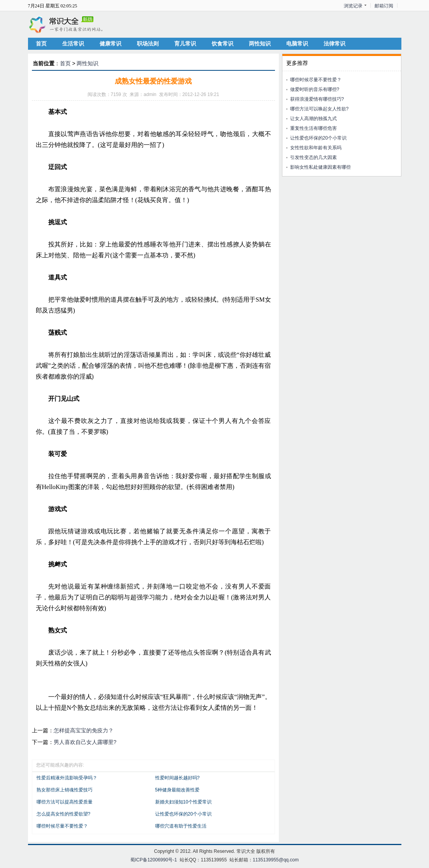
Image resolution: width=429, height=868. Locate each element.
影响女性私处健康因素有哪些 (320, 167)
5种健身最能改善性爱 (178, 790)
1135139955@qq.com (276, 860)
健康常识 (110, 44)
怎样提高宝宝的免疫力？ (84, 730)
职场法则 (148, 44)
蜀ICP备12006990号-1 (154, 860)
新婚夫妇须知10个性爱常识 (183, 802)
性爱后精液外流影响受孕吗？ (67, 778)
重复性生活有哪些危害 (313, 128)
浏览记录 (353, 6)
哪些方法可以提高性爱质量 (65, 802)
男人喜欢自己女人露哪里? (85, 742)
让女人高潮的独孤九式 (313, 119)
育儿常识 (185, 44)
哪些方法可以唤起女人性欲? (320, 109)
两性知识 (260, 44)
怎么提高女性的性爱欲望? (64, 814)
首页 (41, 44)
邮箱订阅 (384, 6)
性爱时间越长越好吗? (178, 778)
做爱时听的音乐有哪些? (315, 89)
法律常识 (334, 44)
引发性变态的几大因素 (313, 157)
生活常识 (73, 44)
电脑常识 (297, 44)
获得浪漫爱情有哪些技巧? (317, 99)
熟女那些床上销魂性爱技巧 (65, 790)
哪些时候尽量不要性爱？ (62, 826)
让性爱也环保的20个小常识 (183, 814)
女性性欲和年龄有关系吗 (316, 148)
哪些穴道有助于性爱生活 (181, 826)
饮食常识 (222, 44)
